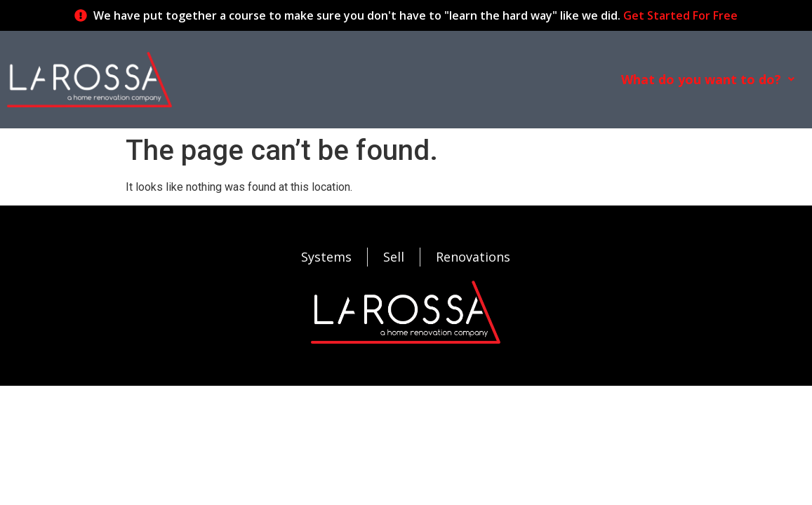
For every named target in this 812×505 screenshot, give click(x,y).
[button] (708, 79)
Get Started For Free (680, 15)
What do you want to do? (708, 79)
